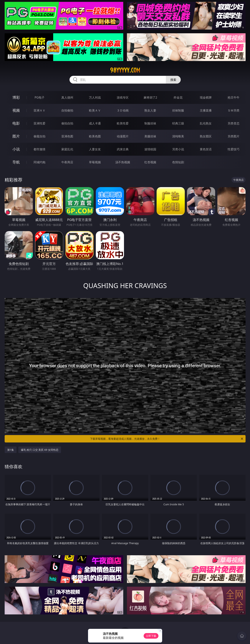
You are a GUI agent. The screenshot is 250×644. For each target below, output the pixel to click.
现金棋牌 (206, 97)
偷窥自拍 (39, 136)
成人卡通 (95, 123)
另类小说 (178, 149)
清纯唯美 (178, 136)
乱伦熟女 (206, 123)
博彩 (16, 97)
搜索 (173, 80)
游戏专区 (123, 97)
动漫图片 (123, 136)
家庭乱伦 (67, 149)
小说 (16, 149)
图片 (16, 136)
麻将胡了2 (150, 97)
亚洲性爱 (39, 123)
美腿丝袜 (150, 136)
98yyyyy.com (125, 70)
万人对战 (95, 97)
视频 (16, 110)
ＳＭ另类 (234, 110)
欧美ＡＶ (95, 110)
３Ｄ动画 (123, 110)
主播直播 (206, 110)
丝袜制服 (178, 110)
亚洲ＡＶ (39, 110)
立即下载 (151, 636)
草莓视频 (95, 162)
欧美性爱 (123, 123)
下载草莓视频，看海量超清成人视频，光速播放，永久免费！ (167, 439)
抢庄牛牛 (234, 97)
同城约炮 (39, 162)
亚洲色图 (67, 136)
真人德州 (67, 97)
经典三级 (178, 123)
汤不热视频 (123, 162)
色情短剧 (178, 162)
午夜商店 (67, 162)
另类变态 (234, 123)
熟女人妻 (150, 110)
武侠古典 (123, 149)
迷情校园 (150, 149)
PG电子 (40, 97)
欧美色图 (95, 136)
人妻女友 (95, 149)
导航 (16, 162)
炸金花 (178, 97)
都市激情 (39, 149)
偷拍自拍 (67, 123)
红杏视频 (150, 162)
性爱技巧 (234, 149)
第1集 (11, 450)
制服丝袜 (150, 123)
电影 (16, 123)
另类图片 (234, 136)
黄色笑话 (206, 149)
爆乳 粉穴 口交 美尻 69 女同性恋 (40, 450)
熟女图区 (206, 136)
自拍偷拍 (67, 110)
